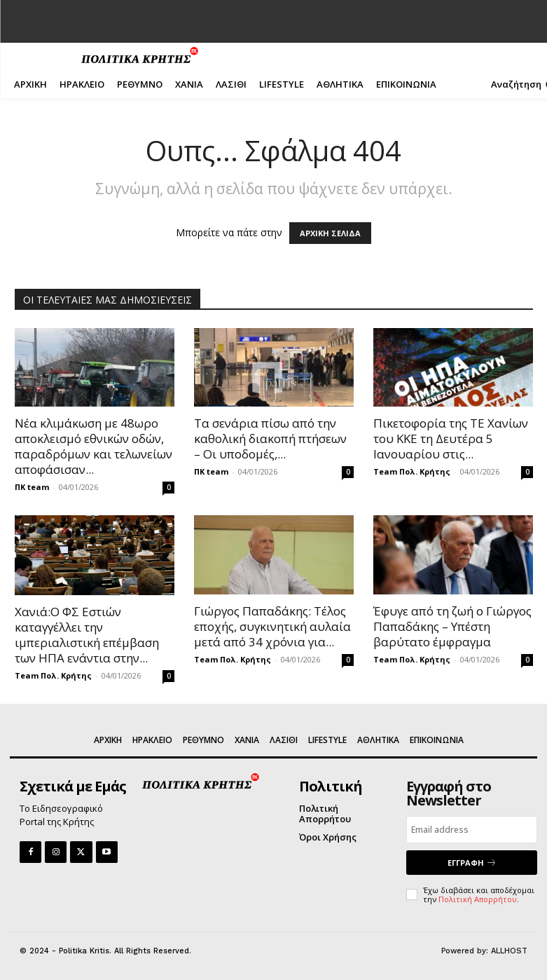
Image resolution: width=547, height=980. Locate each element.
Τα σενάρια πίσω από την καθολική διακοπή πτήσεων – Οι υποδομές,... (270, 438)
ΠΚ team (32, 487)
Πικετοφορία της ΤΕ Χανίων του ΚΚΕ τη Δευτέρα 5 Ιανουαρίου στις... (451, 438)
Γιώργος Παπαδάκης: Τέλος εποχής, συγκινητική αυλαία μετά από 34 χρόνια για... (272, 626)
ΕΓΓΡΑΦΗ (472, 863)
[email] (472, 830)
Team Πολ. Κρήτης (412, 471)
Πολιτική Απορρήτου (478, 899)
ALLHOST (509, 951)
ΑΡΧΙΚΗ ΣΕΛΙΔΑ (330, 233)
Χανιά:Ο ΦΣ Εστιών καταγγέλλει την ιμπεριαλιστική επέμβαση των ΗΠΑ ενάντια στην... (87, 635)
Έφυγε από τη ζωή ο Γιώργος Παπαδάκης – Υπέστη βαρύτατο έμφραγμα (452, 626)
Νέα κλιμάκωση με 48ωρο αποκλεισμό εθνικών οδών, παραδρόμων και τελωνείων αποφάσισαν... (94, 446)
